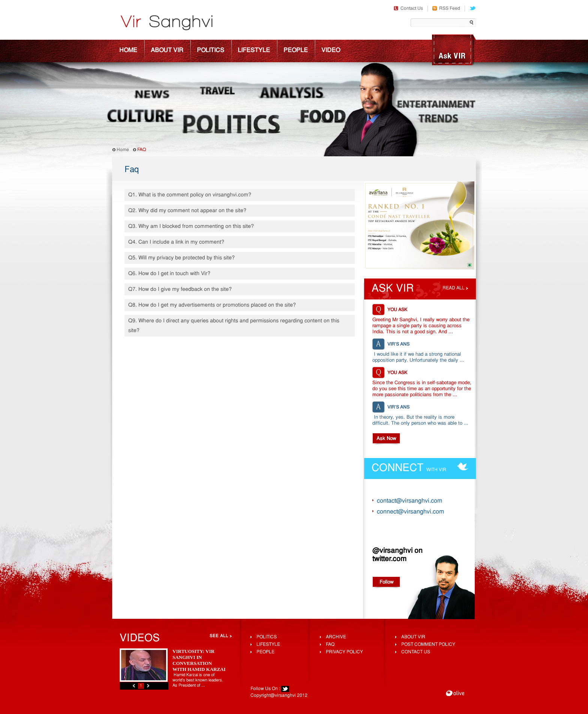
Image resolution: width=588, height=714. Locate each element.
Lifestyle (254, 51)
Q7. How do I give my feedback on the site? (180, 290)
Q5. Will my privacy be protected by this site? (181, 258)
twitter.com (389, 559)
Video (331, 51)
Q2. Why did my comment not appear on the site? (187, 211)
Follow (386, 582)
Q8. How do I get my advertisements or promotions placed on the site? (212, 305)
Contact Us (408, 9)
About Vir (167, 51)
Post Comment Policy (428, 645)
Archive (336, 637)
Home (128, 51)
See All (219, 636)
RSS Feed (446, 9)
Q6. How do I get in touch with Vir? (169, 274)
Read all (454, 288)
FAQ (330, 645)
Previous (134, 686)
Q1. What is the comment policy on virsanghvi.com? (190, 195)
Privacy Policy (344, 652)
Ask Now (386, 439)
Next (148, 686)
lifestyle (268, 645)
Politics (211, 51)
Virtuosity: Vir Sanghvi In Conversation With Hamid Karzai (199, 660)
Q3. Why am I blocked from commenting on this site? (191, 227)
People (296, 51)
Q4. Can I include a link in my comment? (176, 242)
